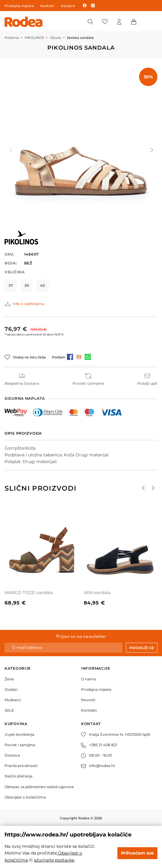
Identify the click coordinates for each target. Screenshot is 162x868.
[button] (151, 150)
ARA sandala (97, 593)
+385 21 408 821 (99, 745)
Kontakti (89, 710)
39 (27, 285)
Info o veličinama (28, 304)
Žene (9, 679)
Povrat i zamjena (20, 745)
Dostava (12, 755)
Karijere (68, 6)
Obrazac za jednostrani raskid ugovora (39, 787)
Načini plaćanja (18, 776)
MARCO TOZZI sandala (29, 593)
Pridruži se (142, 648)
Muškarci (13, 700)
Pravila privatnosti (21, 766)
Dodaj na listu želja (29, 357)
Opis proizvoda (23, 433)
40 (42, 285)
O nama (88, 679)
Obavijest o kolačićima (25, 797)
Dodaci (11, 689)
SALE (9, 710)
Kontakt (47, 6)
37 (11, 285)
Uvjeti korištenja (19, 734)
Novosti (88, 700)
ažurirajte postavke (54, 860)
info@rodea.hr (98, 766)
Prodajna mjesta (19, 6)
